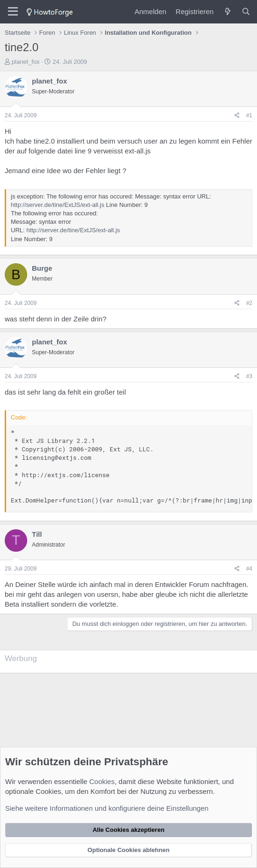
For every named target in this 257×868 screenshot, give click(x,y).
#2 (249, 303)
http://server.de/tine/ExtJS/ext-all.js (57, 205)
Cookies (102, 781)
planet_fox (26, 62)
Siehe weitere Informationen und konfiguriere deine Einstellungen (107, 808)
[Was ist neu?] (227, 11)
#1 (249, 115)
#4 (249, 569)
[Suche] (246, 11)
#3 (249, 376)
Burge (42, 268)
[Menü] (13, 12)
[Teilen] (237, 116)
